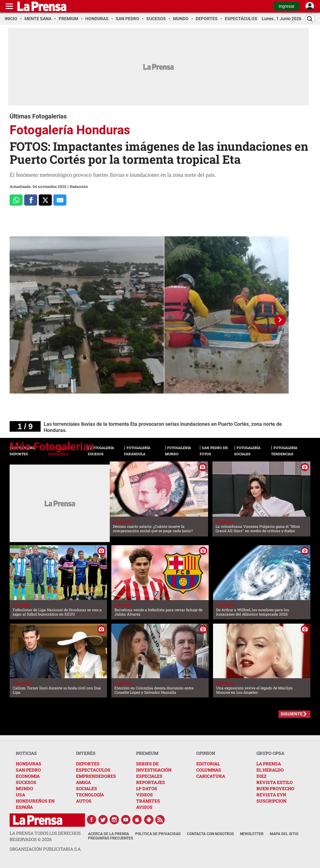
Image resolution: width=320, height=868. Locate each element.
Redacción (79, 186)
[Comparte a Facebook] (31, 200)
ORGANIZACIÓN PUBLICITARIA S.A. (46, 849)
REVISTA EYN (271, 795)
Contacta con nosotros (210, 834)
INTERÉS (86, 753)
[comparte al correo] (60, 200)
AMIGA (83, 782)
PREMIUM (147, 753)
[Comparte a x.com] (45, 200)
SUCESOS (26, 782)
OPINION (206, 753)
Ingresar (287, 6)
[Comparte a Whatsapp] (16, 200)
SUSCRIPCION (271, 801)
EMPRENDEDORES (96, 776)
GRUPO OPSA (270, 753)
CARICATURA (211, 776)
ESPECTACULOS (93, 770)
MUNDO (24, 788)
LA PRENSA (269, 764)
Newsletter (252, 834)
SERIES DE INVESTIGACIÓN (154, 767)
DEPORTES (88, 764)
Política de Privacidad (158, 834)
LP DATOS (147, 788)
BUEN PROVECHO (275, 788)
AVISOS (144, 807)
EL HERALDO (270, 770)
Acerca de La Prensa (109, 834)
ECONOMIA (28, 776)
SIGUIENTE (292, 714)
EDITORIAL (208, 764)
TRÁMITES (148, 801)
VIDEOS (144, 795)
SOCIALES (87, 788)
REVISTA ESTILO (275, 782)
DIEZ (261, 776)
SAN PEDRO (28, 770)
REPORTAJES (151, 782)
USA (20, 795)
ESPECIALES (149, 776)
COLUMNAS (209, 770)
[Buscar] (310, 19)
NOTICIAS (26, 753)
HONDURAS (29, 764)
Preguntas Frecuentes (111, 838)
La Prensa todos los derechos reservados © (45, 836)
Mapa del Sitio (284, 834)
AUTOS (84, 801)
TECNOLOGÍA (90, 795)
